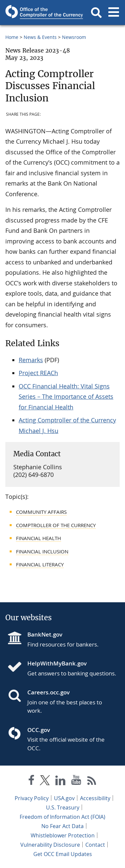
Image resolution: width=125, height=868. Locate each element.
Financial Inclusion (42, 551)
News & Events (40, 37)
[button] (96, 13)
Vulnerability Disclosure (50, 845)
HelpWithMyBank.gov (57, 663)
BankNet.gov (45, 634)
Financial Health (38, 538)
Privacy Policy (32, 798)
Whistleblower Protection (63, 835)
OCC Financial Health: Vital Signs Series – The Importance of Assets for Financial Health (66, 397)
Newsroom (74, 37)
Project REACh (38, 373)
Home (12, 37)
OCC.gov (39, 730)
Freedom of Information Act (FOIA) (62, 817)
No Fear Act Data (62, 826)
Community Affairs (41, 512)
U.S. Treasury (63, 807)
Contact (95, 845)
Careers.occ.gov (48, 692)
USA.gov (64, 798)
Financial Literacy (40, 564)
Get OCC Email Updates (63, 854)
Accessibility (95, 798)
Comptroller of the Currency (56, 525)
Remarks (31, 360)
